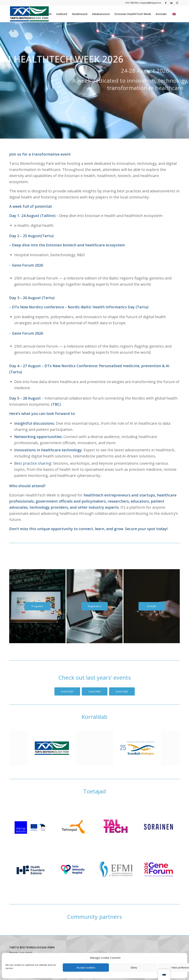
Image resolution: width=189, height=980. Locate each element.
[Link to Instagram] (177, 3)
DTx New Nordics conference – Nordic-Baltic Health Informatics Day (73, 307)
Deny (134, 968)
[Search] (13, 31)
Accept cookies (86, 968)
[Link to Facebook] (166, 3)
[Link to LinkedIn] (171, 3)
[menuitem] (17, 14)
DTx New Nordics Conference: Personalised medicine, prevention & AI (107, 366)
